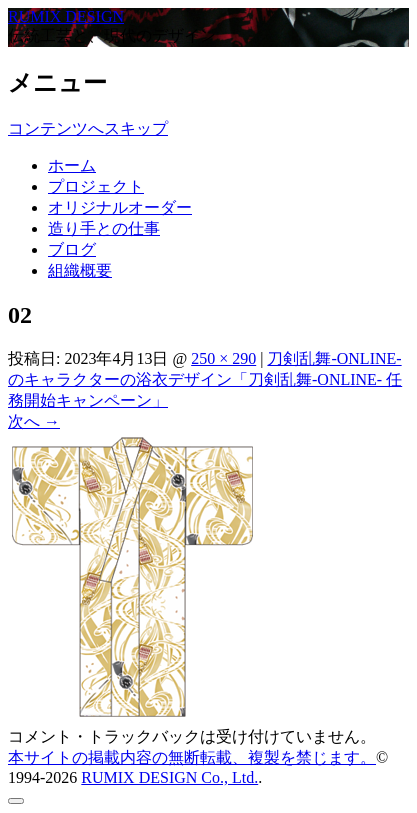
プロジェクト (96, 186)
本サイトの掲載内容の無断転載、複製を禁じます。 (192, 757)
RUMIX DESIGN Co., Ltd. (169, 777)
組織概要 (80, 270)
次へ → (34, 421)
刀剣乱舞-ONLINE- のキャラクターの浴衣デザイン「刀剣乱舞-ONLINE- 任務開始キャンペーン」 (205, 379)
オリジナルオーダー (120, 207)
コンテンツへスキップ (88, 128)
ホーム (72, 165)
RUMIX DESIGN (66, 16)
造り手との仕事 (104, 228)
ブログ (72, 249)
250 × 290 (223, 358)
